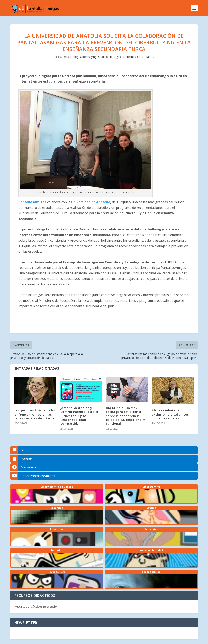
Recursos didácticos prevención (37, 607)
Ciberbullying (88, 57)
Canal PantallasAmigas (33, 476)
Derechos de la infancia (139, 57)
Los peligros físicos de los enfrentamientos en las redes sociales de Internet (35, 414)
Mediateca (23, 467)
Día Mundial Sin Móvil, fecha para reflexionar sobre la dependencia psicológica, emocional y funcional (126, 416)
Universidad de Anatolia (90, 202)
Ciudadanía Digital (110, 57)
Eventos (22, 459)
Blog (75, 57)
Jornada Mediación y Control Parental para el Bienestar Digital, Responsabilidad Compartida (79, 416)
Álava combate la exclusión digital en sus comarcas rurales (170, 414)
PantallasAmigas (32, 202)
